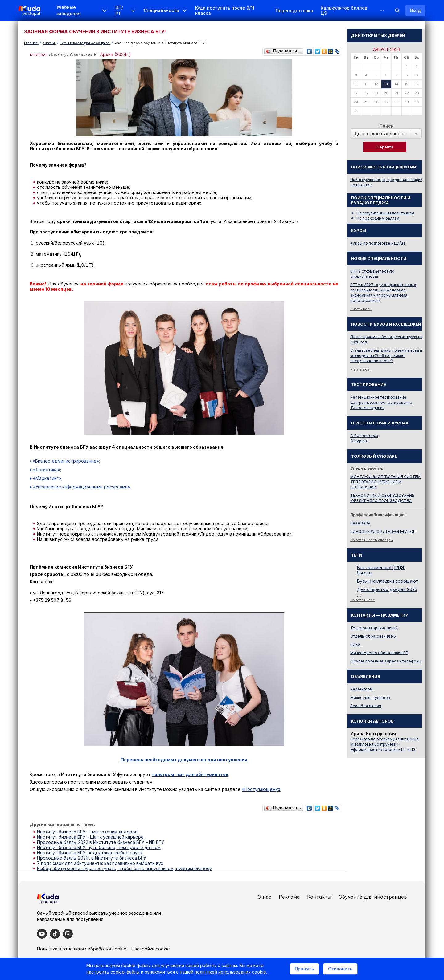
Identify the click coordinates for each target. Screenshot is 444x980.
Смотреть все (363, 600)
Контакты (319, 897)
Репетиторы (362, 689)
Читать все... (361, 309)
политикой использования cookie (230, 972)
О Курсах (359, 441)
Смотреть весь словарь (372, 540)
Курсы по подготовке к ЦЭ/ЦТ (378, 243)
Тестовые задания (367, 408)
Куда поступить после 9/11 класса (225, 10)
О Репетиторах (364, 436)
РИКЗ (355, 644)
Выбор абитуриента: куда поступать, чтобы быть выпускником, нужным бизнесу (124, 868)
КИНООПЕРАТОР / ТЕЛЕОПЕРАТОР (383, 531)
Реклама (289, 897)
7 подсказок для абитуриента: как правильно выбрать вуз (100, 863)
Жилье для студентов (370, 697)
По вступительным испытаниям (385, 213)
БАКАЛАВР (360, 523)
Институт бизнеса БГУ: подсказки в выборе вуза (90, 853)
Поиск (386, 126)
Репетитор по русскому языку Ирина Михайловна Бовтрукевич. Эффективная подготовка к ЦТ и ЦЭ (384, 744)
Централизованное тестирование (381, 402)
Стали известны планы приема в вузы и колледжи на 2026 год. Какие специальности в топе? (386, 356)
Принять (304, 969)
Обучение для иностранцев (373, 897)
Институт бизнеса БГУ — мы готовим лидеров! (88, 832)
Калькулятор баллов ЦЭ (344, 10)
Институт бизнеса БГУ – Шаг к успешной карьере (90, 837)
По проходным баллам (378, 218)
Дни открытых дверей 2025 (387, 589)
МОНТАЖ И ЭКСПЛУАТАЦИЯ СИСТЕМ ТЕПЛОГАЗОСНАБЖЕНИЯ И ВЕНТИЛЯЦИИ (385, 482)
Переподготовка (294, 11)
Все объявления (366, 706)
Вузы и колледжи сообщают (388, 581)
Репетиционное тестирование (378, 397)
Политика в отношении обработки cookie (82, 949)
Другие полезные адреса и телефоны (386, 661)
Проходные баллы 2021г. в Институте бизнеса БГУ (92, 858)
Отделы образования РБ (373, 636)
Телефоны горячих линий (374, 628)
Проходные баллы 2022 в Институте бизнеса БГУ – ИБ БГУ (101, 842)
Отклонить (340, 969)
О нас (264, 897)
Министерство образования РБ (379, 653)
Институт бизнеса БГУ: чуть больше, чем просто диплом (99, 847)
